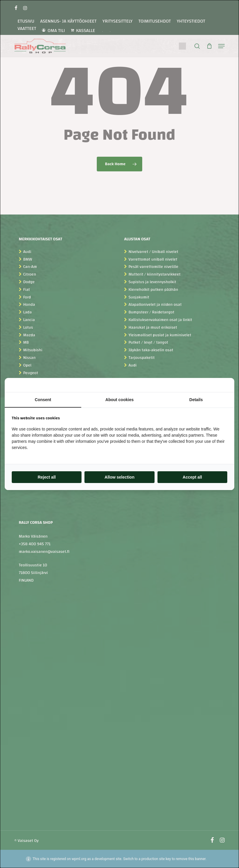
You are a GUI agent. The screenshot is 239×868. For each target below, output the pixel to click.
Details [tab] (196, 400)
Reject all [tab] (46, 477)
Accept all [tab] (192, 477)
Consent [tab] (43, 400)
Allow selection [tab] (120, 477)
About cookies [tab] (119, 400)
